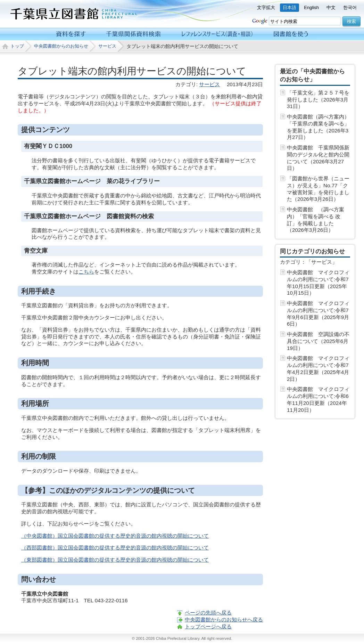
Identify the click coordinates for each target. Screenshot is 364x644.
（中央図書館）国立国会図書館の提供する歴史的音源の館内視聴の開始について (115, 536)
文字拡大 (266, 7)
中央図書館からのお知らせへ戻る (224, 619)
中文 (331, 7)
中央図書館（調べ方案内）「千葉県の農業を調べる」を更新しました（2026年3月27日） (318, 127)
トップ (17, 46)
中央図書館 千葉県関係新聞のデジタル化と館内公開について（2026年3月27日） (318, 158)
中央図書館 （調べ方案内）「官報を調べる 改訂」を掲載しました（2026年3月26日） (316, 220)
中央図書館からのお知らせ (61, 46)
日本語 (289, 7)
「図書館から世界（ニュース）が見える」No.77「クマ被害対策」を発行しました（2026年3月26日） (318, 189)
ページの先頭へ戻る (208, 613)
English (311, 7)
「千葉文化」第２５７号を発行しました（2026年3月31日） (318, 100)
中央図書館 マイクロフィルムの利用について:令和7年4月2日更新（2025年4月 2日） (318, 368)
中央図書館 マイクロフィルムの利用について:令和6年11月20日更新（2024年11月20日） (318, 399)
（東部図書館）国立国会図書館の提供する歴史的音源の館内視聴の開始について (115, 560)
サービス (107, 46)
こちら (86, 272)
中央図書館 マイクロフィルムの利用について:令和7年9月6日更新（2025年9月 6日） (318, 313)
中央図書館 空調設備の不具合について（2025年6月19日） (318, 341)
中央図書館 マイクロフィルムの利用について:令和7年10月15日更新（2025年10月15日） (318, 283)
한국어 (350, 7)
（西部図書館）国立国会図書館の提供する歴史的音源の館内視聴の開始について (115, 548)
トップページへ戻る (208, 626)
